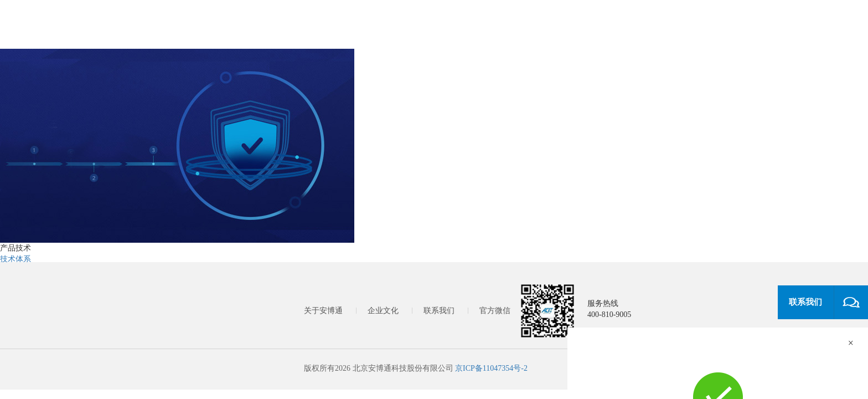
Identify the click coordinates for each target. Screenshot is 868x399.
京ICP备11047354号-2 (491, 368)
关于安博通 (323, 311)
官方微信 (495, 311)
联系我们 (439, 311)
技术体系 (15, 259)
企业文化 (383, 311)
